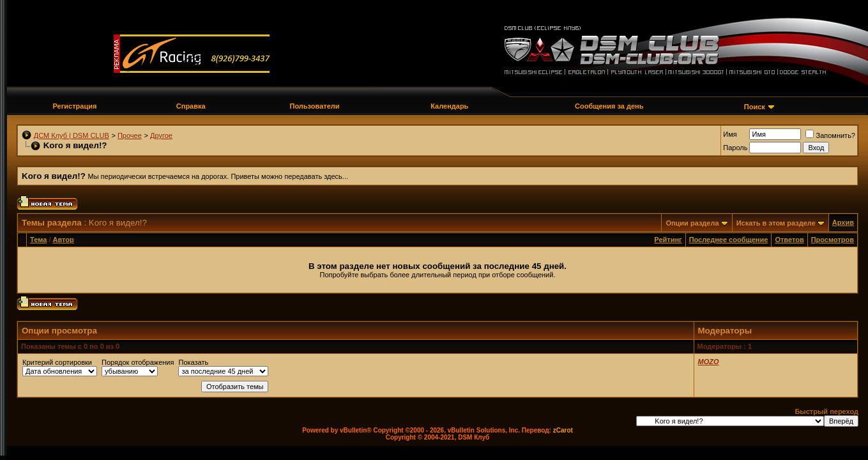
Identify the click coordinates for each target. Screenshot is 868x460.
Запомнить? (830, 135)
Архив (843, 222)
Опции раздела (692, 223)
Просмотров (833, 240)
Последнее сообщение (729, 240)
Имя (730, 134)
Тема (38, 240)
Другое (161, 135)
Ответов (789, 240)
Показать (193, 362)
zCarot (563, 430)
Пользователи (315, 106)
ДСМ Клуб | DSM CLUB (72, 135)
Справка (191, 106)
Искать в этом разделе (776, 223)
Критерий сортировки (57, 362)
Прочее (130, 135)
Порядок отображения (138, 362)
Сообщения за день (609, 106)
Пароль (735, 148)
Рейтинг (668, 240)
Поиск (755, 107)
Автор (64, 240)
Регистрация (75, 106)
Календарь (449, 106)
